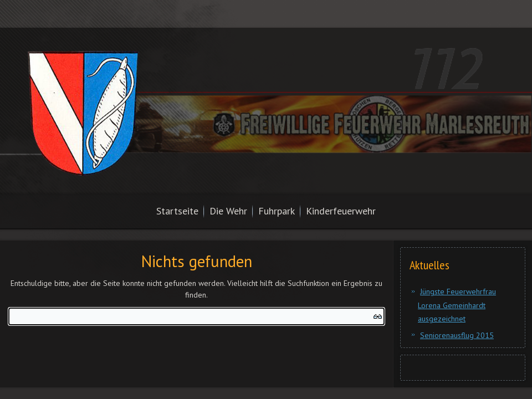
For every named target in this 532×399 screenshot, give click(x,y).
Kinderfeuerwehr (341, 211)
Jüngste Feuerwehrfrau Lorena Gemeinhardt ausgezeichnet (457, 305)
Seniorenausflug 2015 (457, 335)
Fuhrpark (277, 211)
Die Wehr (228, 211)
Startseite (177, 211)
